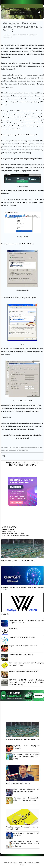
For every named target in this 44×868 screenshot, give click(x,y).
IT (27, 35)
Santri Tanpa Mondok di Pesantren (18, 783)
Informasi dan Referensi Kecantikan (16, 535)
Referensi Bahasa (8, 529)
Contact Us (5, 614)
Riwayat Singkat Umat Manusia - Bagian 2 (24, 671)
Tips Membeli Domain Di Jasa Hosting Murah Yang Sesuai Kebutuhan (26, 844)
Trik (11, 37)
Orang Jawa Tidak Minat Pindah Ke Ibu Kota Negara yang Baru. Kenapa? (26, 756)
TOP (22, 865)
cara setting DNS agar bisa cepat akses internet (26, 190)
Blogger (20, 862)
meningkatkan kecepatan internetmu (25, 435)
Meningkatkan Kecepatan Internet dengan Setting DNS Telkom (22, 159)
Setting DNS (33, 35)
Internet (23, 35)
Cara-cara (15, 35)
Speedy (6, 37)
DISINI (13, 463)
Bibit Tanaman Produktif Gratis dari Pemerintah (18, 561)
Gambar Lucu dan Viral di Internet (21, 654)
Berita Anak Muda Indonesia (13, 533)
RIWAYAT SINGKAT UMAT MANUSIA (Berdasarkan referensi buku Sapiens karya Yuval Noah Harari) (26, 682)
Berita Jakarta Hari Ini (10, 531)
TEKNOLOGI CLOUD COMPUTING (22, 637)
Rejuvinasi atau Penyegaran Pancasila (23, 646)
